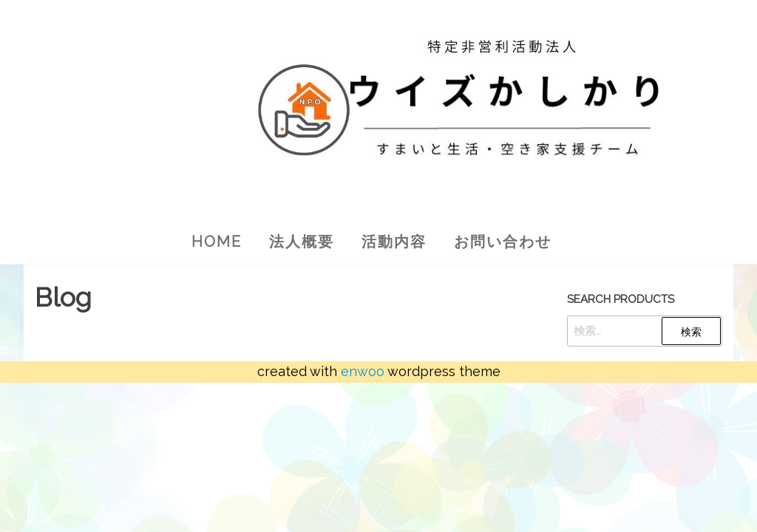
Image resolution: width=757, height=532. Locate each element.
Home (217, 242)
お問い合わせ (503, 242)
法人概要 (302, 242)
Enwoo (363, 371)
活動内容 (394, 242)
